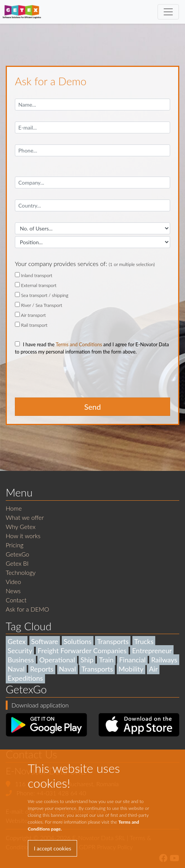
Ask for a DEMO (27, 609)
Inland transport (34, 275)
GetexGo (18, 554)
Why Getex (21, 526)
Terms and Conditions (79, 344)
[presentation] (73, 380)
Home (14, 508)
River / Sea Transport (39, 305)
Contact (16, 600)
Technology (21, 572)
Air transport (30, 315)
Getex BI (17, 563)
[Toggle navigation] (168, 12)
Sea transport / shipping (42, 295)
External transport (36, 285)
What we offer (25, 517)
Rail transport (31, 325)
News (13, 591)
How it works (23, 536)
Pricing (14, 545)
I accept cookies (53, 848)
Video (13, 582)
